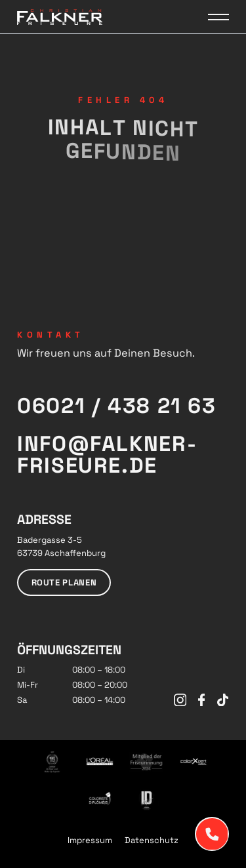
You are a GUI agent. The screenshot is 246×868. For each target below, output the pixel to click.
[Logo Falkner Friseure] (60, 17)
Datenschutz (152, 840)
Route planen (64, 582)
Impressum (90, 840)
